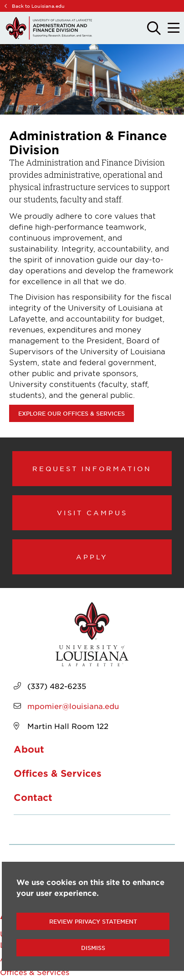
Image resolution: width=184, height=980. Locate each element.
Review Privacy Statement (93, 921)
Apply (92, 557)
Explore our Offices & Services (72, 413)
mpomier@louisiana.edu (73, 706)
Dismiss (93, 948)
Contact (33, 797)
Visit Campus (92, 513)
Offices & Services (58, 773)
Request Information (92, 468)
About (29, 749)
